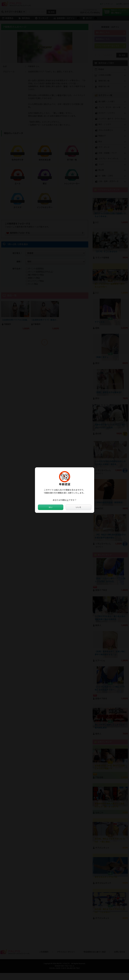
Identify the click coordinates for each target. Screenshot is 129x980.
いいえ (78, 507)
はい (51, 507)
